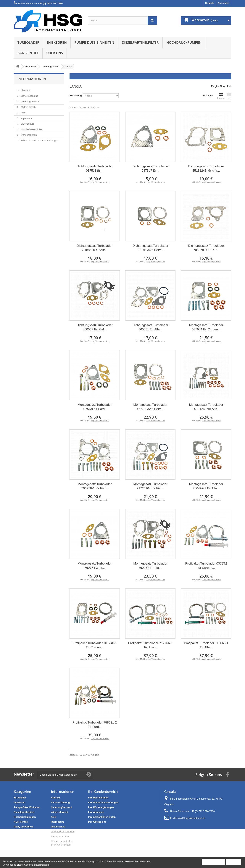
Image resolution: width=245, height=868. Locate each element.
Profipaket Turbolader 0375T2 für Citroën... (206, 566)
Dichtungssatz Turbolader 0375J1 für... (95, 168)
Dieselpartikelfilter (140, 42)
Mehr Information (213, 862)
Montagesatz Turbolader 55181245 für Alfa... (206, 407)
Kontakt (210, 3)
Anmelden (224, 3)
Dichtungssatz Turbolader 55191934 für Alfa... (150, 248)
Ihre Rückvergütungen (101, 807)
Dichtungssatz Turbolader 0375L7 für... (150, 168)
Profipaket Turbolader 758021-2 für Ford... (95, 725)
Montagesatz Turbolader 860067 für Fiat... (150, 566)
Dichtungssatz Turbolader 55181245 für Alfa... (206, 168)
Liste (229, 96)
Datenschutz (27, 122)
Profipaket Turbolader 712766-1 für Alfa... (150, 645)
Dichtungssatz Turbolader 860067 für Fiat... (95, 327)
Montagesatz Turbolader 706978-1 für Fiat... (95, 486)
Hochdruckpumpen (184, 42)
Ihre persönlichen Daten (102, 817)
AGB (23, 111)
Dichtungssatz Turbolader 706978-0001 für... (206, 248)
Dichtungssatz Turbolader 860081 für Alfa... (150, 327)
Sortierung (76, 95)
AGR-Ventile (28, 53)
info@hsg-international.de (191, 818)
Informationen (32, 79)
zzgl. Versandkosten (100, 182)
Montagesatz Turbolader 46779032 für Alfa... (150, 407)
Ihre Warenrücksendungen (103, 802)
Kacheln (221, 96)
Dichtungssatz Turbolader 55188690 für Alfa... (95, 248)
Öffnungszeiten (28, 133)
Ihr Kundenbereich (103, 792)
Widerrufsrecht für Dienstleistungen (39, 139)
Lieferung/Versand (30, 100)
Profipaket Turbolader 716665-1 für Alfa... (206, 645)
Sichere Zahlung (29, 94)
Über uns (55, 53)
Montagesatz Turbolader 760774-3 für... (95, 566)
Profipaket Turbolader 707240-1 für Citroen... (95, 645)
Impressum (26, 117)
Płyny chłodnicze (24, 827)
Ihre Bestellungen (98, 798)
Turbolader (28, 42)
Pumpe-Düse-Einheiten (94, 42)
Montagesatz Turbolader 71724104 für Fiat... (150, 486)
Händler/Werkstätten (31, 128)
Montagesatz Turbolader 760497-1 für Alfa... (206, 486)
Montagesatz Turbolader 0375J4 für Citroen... (206, 327)
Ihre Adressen (96, 812)
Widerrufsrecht (28, 106)
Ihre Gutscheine (97, 822)
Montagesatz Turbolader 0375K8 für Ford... (95, 407)
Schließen (233, 862)
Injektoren (57, 42)
